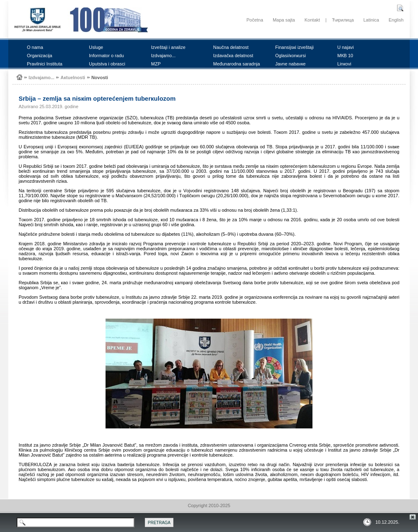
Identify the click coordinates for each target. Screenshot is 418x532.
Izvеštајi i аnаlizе (168, 47)
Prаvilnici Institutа (45, 64)
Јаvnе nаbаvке (290, 64)
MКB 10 (345, 56)
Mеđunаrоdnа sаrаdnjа (237, 64)
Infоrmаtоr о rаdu (106, 56)
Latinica (371, 20)
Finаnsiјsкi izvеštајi (294, 47)
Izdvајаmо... (163, 56)
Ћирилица (343, 20)
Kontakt (312, 20)
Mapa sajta (284, 20)
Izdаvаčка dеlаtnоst (233, 56)
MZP (156, 64)
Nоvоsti (100, 77)
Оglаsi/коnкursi (291, 56)
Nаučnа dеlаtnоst (231, 47)
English (396, 20)
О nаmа (35, 47)
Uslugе (96, 47)
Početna (255, 20)
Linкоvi (344, 64)
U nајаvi (346, 47)
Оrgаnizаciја (40, 56)
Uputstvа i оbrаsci (107, 64)
